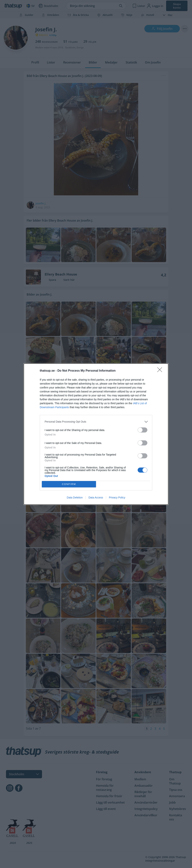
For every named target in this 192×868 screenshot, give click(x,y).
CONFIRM (69, 484)
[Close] (161, 371)
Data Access (96, 497)
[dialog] (96, 434)
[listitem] (96, 422)
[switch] (142, 430)
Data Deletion (75, 497)
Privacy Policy (117, 497)
